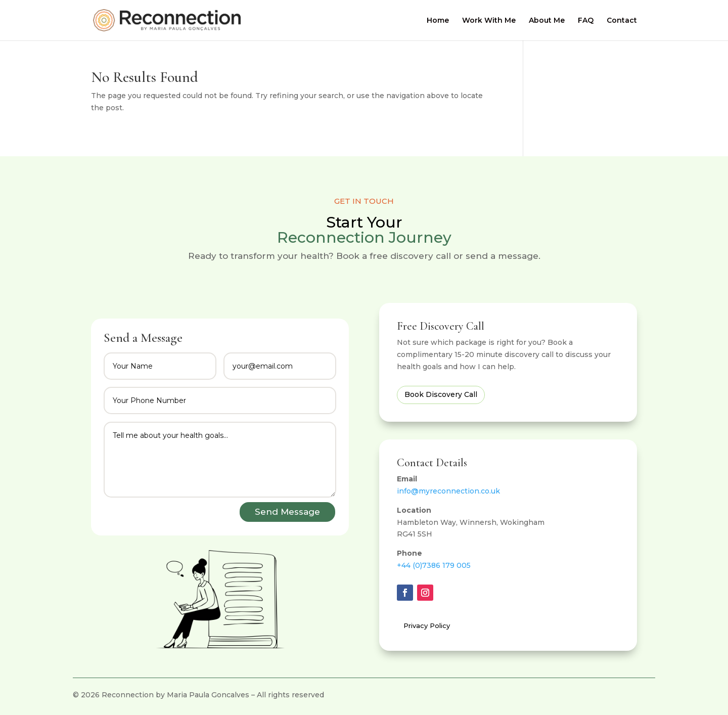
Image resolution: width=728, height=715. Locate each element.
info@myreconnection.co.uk (448, 491)
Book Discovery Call (441, 394)
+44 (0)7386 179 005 (434, 565)
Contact (622, 21)
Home (438, 21)
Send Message (287, 512)
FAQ (586, 21)
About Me (547, 21)
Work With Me (489, 21)
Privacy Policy (427, 625)
